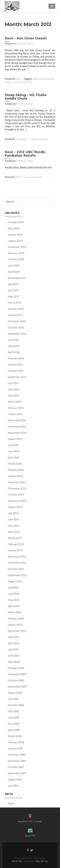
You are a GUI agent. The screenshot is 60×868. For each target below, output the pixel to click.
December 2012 (17, 556)
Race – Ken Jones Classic (26, 38)
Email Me (30, 836)
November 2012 (17, 563)
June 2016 (14, 346)
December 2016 (17, 321)
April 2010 (14, 662)
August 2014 (15, 439)
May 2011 (14, 637)
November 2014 (17, 426)
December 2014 (17, 420)
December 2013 (17, 482)
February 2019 (16, 253)
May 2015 (14, 395)
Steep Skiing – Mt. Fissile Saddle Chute (26, 97)
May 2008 (14, 724)
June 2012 (14, 594)
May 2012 (14, 600)
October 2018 (16, 259)
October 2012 (16, 569)
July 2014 (13, 445)
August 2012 (15, 581)
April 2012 (14, 606)
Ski (53, 79)
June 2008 (14, 717)
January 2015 (15, 414)
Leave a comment (23, 82)
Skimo (8, 82)
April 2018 (14, 272)
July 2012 (13, 587)
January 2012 (15, 625)
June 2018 (14, 265)
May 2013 (14, 525)
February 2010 (16, 668)
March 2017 (15, 303)
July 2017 (13, 284)
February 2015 (16, 408)
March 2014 (15, 464)
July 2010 (13, 649)
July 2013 (13, 513)
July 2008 (13, 711)
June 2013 (14, 519)
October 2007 (16, 767)
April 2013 (14, 532)
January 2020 (15, 241)
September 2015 (17, 377)
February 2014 (16, 470)
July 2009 (13, 699)
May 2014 (14, 457)
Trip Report (21, 139)
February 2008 (16, 742)
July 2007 (13, 786)
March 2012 (15, 612)
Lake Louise (38, 79)
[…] (27, 69)
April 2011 (14, 643)
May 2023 (14, 228)
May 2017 (14, 296)
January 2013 (15, 550)
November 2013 (17, 488)
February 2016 (16, 358)
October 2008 (16, 705)
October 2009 (16, 680)
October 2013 (16, 494)
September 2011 (17, 631)
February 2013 (16, 544)
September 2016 (17, 333)
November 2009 (17, 674)
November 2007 (17, 761)
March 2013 (15, 538)
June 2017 (14, 290)
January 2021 (15, 234)
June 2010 (14, 655)
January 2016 (15, 364)
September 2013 (17, 501)
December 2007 (17, 755)
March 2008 (15, 736)
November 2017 (17, 278)
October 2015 (16, 371)
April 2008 (14, 730)
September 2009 (17, 686)
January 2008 (15, 748)
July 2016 (13, 340)
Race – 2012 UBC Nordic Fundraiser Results (25, 154)
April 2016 (14, 352)
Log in (11, 803)
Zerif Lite (17, 861)
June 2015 (14, 389)
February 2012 (16, 618)
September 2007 (17, 773)
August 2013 (15, 507)
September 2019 (17, 247)
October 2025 (16, 222)
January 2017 (15, 315)
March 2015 (15, 402)
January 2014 (15, 476)
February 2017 (16, 309)
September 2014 (17, 433)
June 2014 (14, 451)
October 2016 (16, 327)
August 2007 (15, 779)
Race (18, 79)
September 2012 (17, 575)
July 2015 (13, 383)
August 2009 (15, 693)
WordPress (42, 861)
